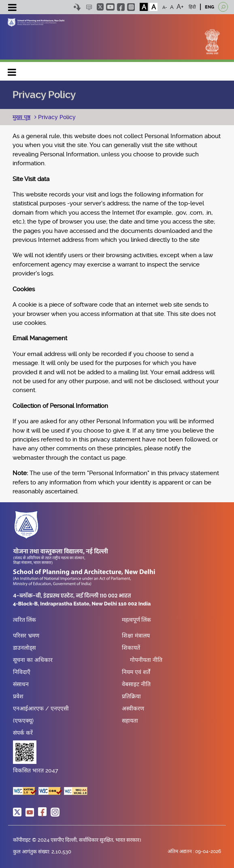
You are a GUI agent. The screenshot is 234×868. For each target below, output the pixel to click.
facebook (121, 7)
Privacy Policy (56, 117)
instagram (131, 7)
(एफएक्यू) (23, 721)
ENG (210, 7)
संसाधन (21, 684)
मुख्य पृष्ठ (21, 117)
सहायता (130, 721)
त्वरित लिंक (24, 620)
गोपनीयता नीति (146, 660)
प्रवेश (18, 696)
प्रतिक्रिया (131, 696)
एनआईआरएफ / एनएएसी (41, 708)
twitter (100, 7)
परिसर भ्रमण (26, 636)
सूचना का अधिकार (33, 660)
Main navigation (12, 70)
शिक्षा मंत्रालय (136, 636)
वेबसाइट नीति (136, 684)
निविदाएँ (22, 672)
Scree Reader (89, 7)
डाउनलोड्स (24, 648)
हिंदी (192, 7)
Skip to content (77, 7)
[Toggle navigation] (12, 9)
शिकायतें (131, 648)
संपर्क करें (23, 733)
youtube (110, 7)
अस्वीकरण (133, 708)
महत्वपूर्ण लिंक (136, 620)
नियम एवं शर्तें (136, 672)
